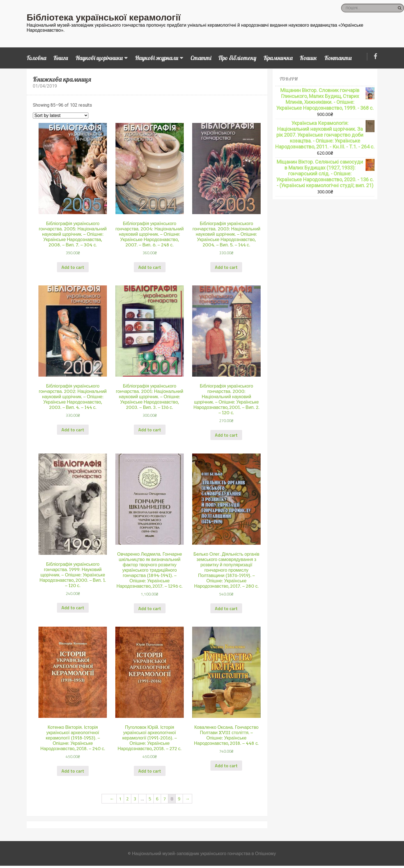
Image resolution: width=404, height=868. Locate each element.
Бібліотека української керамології (104, 17)
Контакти (338, 58)
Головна (36, 58)
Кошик (308, 58)
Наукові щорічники (99, 58)
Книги (61, 58)
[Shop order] (61, 115)
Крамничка (278, 58)
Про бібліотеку (237, 58)
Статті (201, 58)
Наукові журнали (157, 58)
